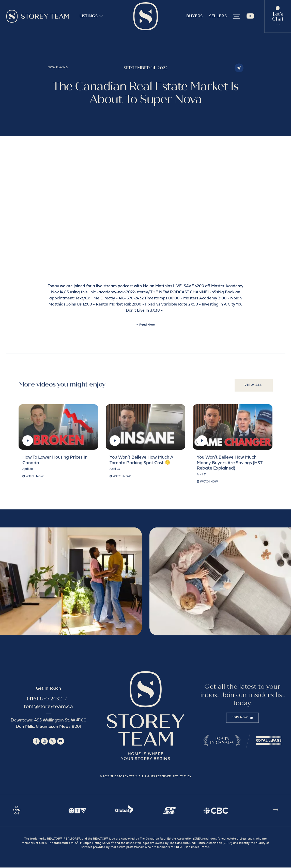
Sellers (218, 17)
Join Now (242, 718)
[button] (237, 17)
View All (253, 388)
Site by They (182, 777)
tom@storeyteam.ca (48, 707)
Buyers (195, 17)
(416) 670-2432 (44, 699)
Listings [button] (91, 16)
